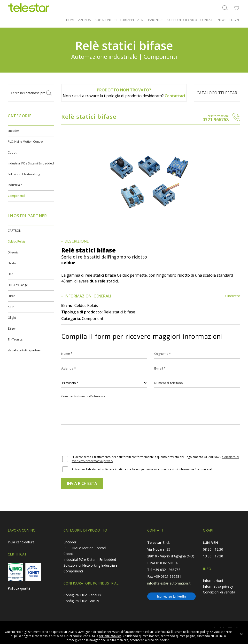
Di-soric (13, 252)
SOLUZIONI (103, 20)
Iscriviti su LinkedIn (171, 596)
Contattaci (175, 96)
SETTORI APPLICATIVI (129, 20)
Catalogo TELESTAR (217, 93)
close (241, 634)
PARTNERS (156, 20)
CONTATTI (207, 20)
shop (236, 8)
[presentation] (98, 440)
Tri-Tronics (15, 339)
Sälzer (12, 329)
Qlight (12, 318)
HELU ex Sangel (18, 285)
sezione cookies (110, 636)
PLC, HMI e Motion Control (26, 142)
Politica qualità (19, 588)
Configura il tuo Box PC (82, 601)
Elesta (12, 263)
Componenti (16, 196)
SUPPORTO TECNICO (182, 20)
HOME (71, 20)
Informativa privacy (218, 586)
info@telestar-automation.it (169, 583)
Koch (11, 307)
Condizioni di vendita (219, 592)
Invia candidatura (21, 542)
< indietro (232, 296)
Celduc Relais (17, 241)
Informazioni (213, 581)
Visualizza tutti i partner (24, 350)
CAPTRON (15, 231)
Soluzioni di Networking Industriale (90, 565)
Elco (11, 274)
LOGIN (234, 20)
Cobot (12, 152)
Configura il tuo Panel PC (83, 595)
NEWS (222, 20)
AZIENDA (85, 20)
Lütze (11, 296)
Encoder (13, 131)
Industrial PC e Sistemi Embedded (31, 163)
